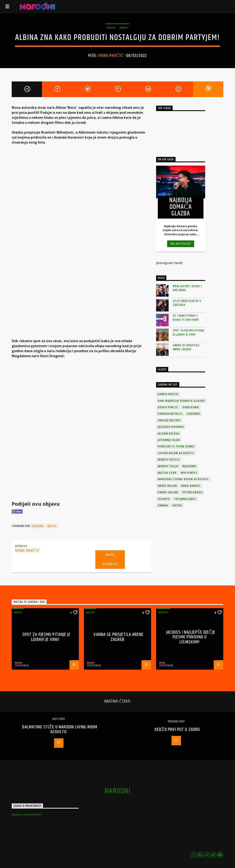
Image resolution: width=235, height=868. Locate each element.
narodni (117, 791)
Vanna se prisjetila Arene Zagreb (186, 347)
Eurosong (191, 407)
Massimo (189, 466)
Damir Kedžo (168, 394)
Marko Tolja (168, 466)
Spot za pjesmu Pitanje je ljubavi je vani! (189, 333)
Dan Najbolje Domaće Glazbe (181, 401)
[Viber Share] (17, 512)
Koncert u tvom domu (176, 446)
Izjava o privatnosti (26, 814)
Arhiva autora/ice (110, 559)
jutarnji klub (169, 440)
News (124, 28)
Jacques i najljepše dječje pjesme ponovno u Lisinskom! (191, 637)
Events (163, 612)
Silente (164, 499)
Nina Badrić (191, 486)
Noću (52, 526)
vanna (163, 505)
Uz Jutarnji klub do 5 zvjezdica (187, 303)
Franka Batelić (170, 414)
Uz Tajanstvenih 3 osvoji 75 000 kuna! (186, 318)
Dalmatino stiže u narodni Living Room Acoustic (60, 730)
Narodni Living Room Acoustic (183, 479)
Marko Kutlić (169, 460)
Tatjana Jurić (185, 499)
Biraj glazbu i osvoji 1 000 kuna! (187, 288)
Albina (38, 526)
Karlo (18, 663)
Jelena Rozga (169, 433)
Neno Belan (167, 486)
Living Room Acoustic (176, 453)
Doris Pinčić (168, 407)
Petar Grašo (193, 492)
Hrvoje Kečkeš (169, 420)
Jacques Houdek (171, 427)
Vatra (177, 505)
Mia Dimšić (189, 473)
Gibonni (193, 414)
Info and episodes (181, 244)
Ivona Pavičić (111, 56)
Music (111, 28)
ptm (162, 663)
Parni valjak (168, 492)
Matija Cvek (167, 473)
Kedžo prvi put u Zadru (177, 730)
